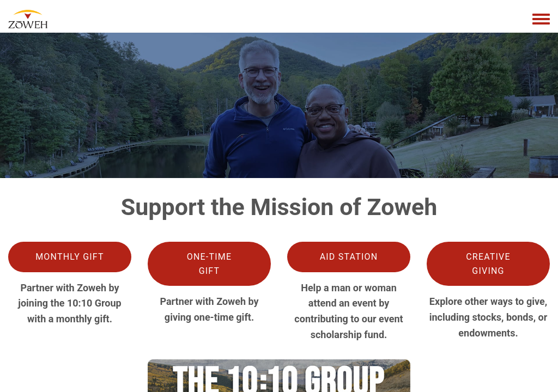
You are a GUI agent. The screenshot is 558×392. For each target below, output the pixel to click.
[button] (70, 257)
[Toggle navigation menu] (541, 20)
